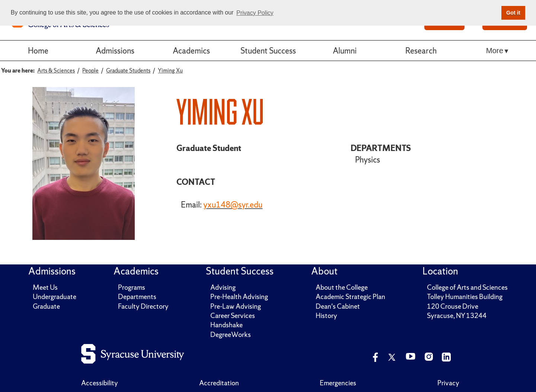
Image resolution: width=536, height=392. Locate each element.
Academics (191, 51)
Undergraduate (55, 297)
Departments (137, 297)
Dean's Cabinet (338, 306)
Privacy (448, 383)
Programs (132, 287)
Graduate (46, 306)
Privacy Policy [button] (255, 13)
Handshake (226, 325)
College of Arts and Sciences (467, 287)
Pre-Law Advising (236, 306)
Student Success (268, 51)
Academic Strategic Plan (350, 297)
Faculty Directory (143, 306)
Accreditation (219, 383)
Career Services (233, 316)
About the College (342, 287)
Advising (223, 287)
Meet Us (45, 287)
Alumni (345, 51)
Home (38, 51)
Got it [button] (513, 13)
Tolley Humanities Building (465, 297)
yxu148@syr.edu (233, 205)
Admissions (115, 51)
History (326, 316)
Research (421, 51)
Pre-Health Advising (239, 297)
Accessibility (100, 383)
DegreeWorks (231, 335)
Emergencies (338, 383)
